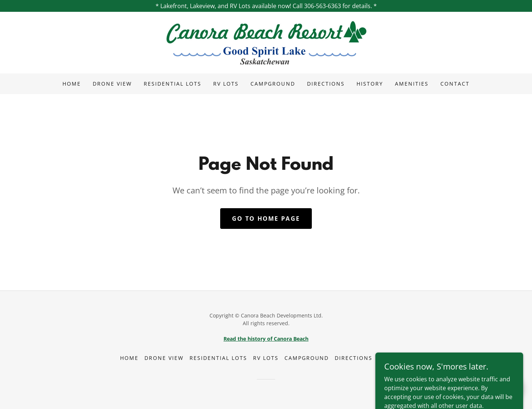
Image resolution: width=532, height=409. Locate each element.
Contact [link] (455, 84)
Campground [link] (273, 84)
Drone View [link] (112, 84)
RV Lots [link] (226, 84)
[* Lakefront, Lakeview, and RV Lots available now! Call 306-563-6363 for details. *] (266, 6)
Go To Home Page (266, 219)
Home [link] (72, 84)
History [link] (370, 84)
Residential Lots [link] (173, 84)
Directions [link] (326, 84)
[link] (266, 42)
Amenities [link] (412, 84)
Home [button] (129, 358)
